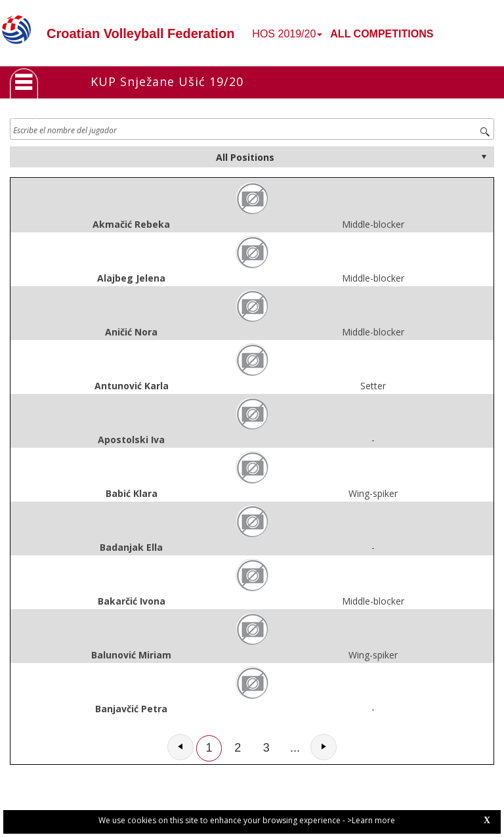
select (484, 157)
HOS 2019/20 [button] (287, 34)
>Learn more (371, 820)
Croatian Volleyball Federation (140, 33)
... (295, 748)
